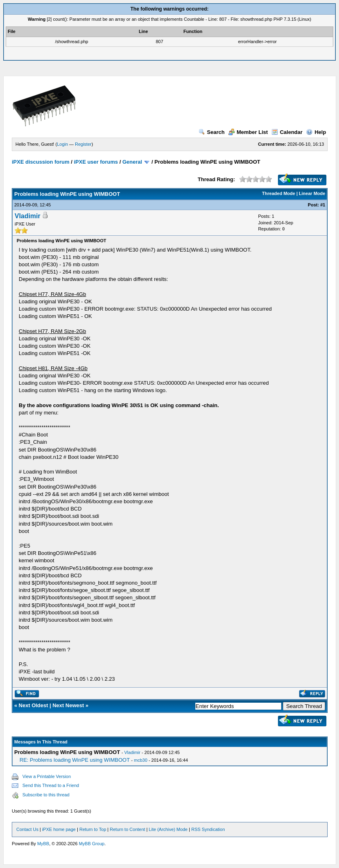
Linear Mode (312, 193)
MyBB (43, 844)
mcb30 (141, 760)
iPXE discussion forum (41, 162)
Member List (248, 132)
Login (62, 144)
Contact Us (27, 829)
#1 (323, 205)
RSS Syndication (208, 829)
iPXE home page (59, 829)
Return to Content (128, 829)
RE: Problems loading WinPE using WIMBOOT (75, 760)
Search (212, 132)
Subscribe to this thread (46, 795)
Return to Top (93, 829)
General (132, 162)
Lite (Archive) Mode (168, 829)
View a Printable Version (47, 776)
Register (83, 144)
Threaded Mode (279, 193)
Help (316, 132)
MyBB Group (92, 844)
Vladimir (27, 216)
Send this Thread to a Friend (51, 785)
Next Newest (68, 705)
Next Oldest (33, 705)
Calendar (287, 132)
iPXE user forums (96, 162)
